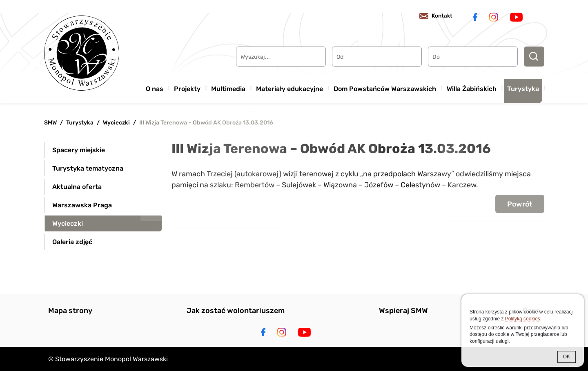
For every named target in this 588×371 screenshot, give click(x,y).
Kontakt (438, 16)
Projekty (187, 87)
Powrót (519, 204)
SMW (50, 123)
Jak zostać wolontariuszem (236, 311)
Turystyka (523, 87)
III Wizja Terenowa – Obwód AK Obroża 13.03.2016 (206, 123)
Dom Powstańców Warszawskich (385, 87)
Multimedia (228, 87)
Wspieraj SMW (403, 311)
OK (567, 357)
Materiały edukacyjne (290, 87)
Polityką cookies (523, 319)
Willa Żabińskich (472, 87)
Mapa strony (70, 311)
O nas (155, 87)
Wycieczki (116, 123)
